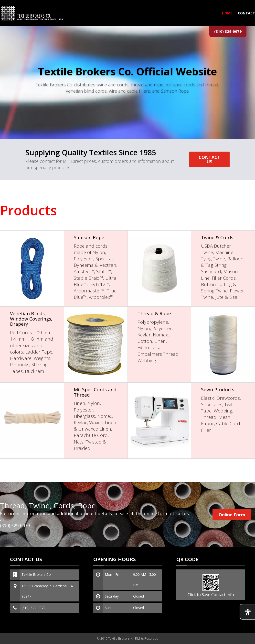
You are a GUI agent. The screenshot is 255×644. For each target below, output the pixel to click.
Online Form (232, 515)
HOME (227, 13)
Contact (246, 13)
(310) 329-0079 (228, 31)
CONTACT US (209, 159)
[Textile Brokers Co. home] (32, 13)
